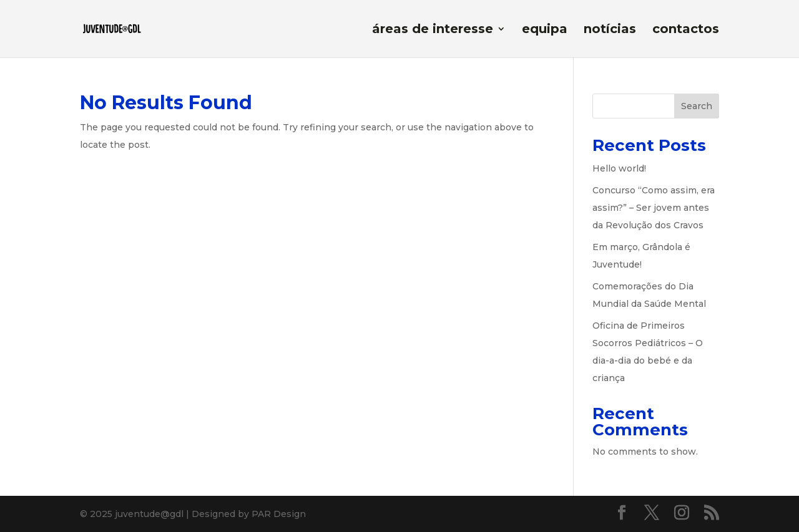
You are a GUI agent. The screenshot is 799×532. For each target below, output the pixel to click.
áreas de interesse (433, 30)
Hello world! (619, 168)
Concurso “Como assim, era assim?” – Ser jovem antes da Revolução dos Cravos (654, 208)
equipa (545, 30)
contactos (686, 30)
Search (697, 106)
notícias (610, 30)
